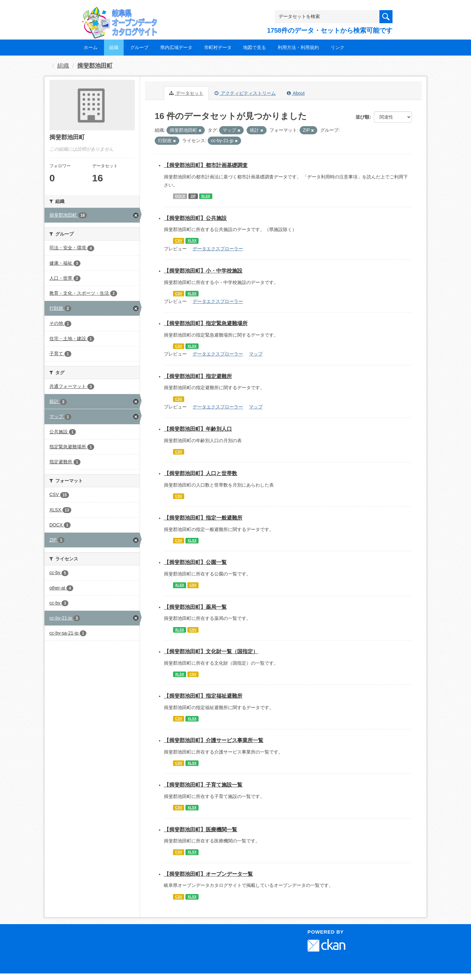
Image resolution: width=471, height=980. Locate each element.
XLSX (206, 196)
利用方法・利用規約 (298, 47)
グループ (139, 47)
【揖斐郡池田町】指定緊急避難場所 (206, 323)
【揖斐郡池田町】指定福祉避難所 (203, 696)
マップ (256, 354)
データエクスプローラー (218, 249)
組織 (114, 47)
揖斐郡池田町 (95, 66)
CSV (179, 241)
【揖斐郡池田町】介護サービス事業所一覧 (214, 740)
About (296, 93)
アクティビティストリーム (245, 93)
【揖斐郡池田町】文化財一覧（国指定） (211, 651)
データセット (186, 93)
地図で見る (254, 47)
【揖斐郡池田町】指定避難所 (198, 376)
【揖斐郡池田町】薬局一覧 (195, 607)
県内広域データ (176, 47)
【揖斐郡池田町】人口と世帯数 (201, 473)
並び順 (362, 117)
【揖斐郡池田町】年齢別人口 (198, 429)
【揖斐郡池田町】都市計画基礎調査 (206, 165)
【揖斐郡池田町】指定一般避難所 (203, 518)
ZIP (193, 196)
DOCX (180, 196)
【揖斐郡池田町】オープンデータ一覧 (208, 874)
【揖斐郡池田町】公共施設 (195, 218)
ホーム (91, 47)
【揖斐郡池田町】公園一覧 (195, 562)
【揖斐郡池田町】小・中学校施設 (203, 271)
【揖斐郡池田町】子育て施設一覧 (203, 785)
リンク (338, 47)
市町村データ (218, 47)
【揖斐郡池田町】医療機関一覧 (201, 830)
